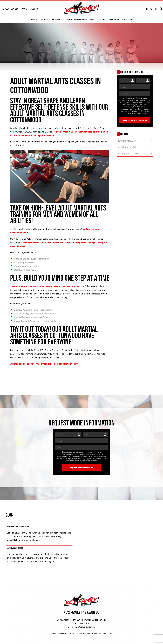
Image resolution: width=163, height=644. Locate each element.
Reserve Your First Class (76, 20)
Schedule (101, 20)
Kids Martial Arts (127, 141)
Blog (92, 20)
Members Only (128, 20)
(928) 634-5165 (12, 9)
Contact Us (114, 20)
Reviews (45, 20)
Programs (34, 20)
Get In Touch (32, 9)
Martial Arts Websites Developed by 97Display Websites (83, 633)
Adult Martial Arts (128, 147)
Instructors (57, 20)
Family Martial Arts (128, 153)
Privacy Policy (108, 633)
